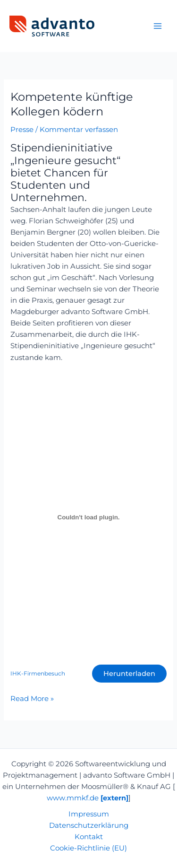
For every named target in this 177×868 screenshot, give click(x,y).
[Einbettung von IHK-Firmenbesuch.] (88, 517)
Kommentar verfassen (79, 130)
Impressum (89, 814)
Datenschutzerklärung (89, 825)
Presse (22, 130)
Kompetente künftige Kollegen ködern (72, 104)
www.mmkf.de (88, 798)
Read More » (32, 698)
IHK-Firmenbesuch (38, 674)
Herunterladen (129, 674)
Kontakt (89, 837)
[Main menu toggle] (158, 26)
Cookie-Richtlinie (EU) (88, 848)
